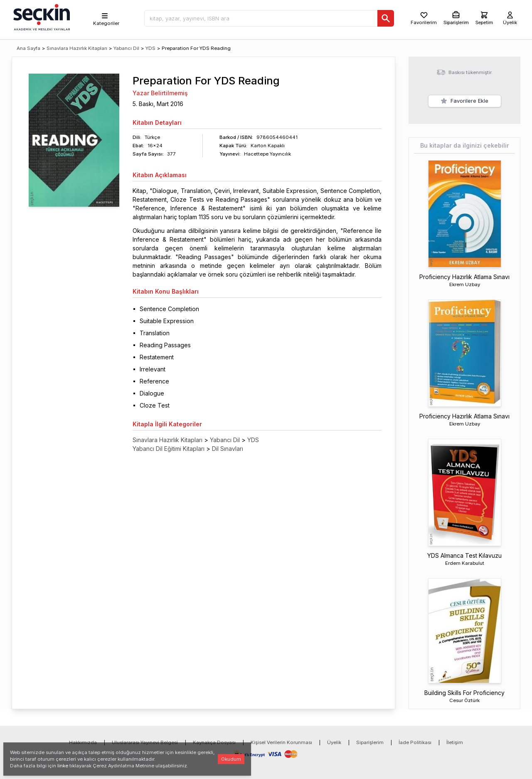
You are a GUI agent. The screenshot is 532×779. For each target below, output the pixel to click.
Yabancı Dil (126, 48)
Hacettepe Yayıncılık (267, 154)
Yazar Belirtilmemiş (160, 93)
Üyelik (334, 742)
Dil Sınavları (228, 449)
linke (63, 766)
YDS (150, 48)
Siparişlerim (370, 742)
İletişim (455, 742)
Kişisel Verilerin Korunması (281, 742)
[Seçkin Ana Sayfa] (41, 17)
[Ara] (386, 18)
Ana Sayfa (28, 48)
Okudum (231, 759)
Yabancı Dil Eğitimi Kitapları (169, 449)
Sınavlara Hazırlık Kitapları (77, 48)
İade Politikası (415, 742)
